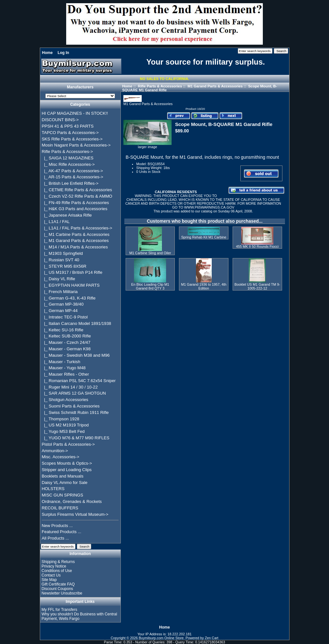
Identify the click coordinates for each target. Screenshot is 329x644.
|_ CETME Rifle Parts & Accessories (77, 190)
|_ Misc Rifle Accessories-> (68, 164)
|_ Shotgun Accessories (65, 400)
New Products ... (57, 526)
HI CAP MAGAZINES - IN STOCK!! (75, 113)
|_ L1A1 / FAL (56, 222)
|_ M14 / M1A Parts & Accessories (75, 247)
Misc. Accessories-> (61, 457)
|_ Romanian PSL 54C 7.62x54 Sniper (79, 381)
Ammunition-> (55, 451)
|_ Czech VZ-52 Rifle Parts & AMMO (77, 196)
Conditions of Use (57, 571)
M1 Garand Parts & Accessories (215, 86)
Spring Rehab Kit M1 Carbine (204, 237)
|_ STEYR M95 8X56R (64, 266)
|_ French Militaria (60, 292)
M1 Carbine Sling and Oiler (150, 253)
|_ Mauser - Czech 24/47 (66, 342)
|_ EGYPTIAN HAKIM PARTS (71, 285)
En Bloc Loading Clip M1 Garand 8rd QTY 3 (150, 286)
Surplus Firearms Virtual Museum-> (75, 514)
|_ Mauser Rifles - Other (65, 374)
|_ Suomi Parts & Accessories (71, 406)
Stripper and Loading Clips (67, 470)
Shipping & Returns (58, 562)
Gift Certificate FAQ (58, 584)
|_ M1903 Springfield (62, 253)
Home (47, 53)
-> (67, 152)
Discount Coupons (57, 589)
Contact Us (51, 575)
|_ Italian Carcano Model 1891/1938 (76, 323)
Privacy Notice (54, 566)
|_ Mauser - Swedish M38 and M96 (76, 355)
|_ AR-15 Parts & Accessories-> (72, 177)
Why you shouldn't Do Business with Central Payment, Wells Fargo (79, 616)
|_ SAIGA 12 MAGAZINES (68, 158)
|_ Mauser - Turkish (61, 362)
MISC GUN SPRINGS (62, 495)
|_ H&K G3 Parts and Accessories (75, 209)
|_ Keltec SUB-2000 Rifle (66, 336)
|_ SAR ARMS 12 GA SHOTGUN (74, 393)
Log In (63, 53)
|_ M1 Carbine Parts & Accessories (76, 234)
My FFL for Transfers (59, 610)
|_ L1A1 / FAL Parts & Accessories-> (77, 228)
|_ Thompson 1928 (61, 419)
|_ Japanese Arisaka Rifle (67, 215)
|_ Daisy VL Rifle (58, 279)
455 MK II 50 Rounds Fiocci (257, 246)
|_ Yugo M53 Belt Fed (63, 431)
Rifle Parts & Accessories (160, 86)
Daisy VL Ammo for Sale (65, 483)
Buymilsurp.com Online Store (161, 638)
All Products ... (55, 538)
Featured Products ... (62, 532)
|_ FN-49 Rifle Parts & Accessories (75, 203)
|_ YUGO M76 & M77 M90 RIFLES (76, 438)
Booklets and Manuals (63, 476)
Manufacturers (80, 87)
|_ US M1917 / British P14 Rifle (72, 272)
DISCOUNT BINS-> (60, 120)
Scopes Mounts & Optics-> (67, 463)
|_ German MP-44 (60, 311)
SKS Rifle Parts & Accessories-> (72, 139)
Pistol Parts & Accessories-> (68, 444)
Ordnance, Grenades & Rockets (72, 501)
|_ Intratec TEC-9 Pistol (65, 317)
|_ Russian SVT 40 (61, 260)
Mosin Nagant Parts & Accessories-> (76, 145)
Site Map (49, 580)
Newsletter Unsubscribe (62, 593)
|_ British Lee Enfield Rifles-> (70, 183)
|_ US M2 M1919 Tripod (65, 425)
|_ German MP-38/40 (63, 304)
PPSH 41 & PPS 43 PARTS (68, 126)
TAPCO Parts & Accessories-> (70, 133)
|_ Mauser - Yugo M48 (64, 368)
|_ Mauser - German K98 (66, 349)
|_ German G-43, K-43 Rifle (69, 298)
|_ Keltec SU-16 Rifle (63, 330)
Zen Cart (212, 638)
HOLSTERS (53, 489)
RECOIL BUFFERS (60, 508)
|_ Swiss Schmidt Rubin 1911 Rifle (75, 412)
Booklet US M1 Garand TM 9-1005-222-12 (257, 286)
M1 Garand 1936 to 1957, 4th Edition (204, 286)
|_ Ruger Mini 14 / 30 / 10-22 (70, 387)
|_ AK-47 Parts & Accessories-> (72, 171)
